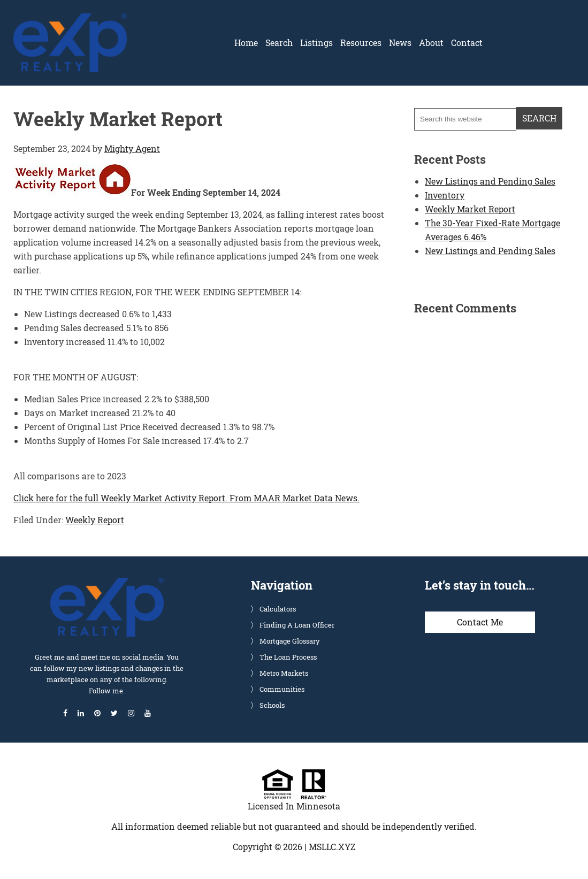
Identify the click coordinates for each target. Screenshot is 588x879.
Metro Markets (284, 673)
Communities (282, 689)
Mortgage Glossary (290, 641)
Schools (272, 705)
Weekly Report (95, 520)
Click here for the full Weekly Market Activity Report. (120, 498)
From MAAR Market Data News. (293, 498)
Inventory (445, 195)
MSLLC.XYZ (332, 847)
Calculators (278, 609)
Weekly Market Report (470, 209)
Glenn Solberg (70, 20)
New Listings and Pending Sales (490, 181)
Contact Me (480, 622)
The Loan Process (288, 657)
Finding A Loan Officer (297, 625)
